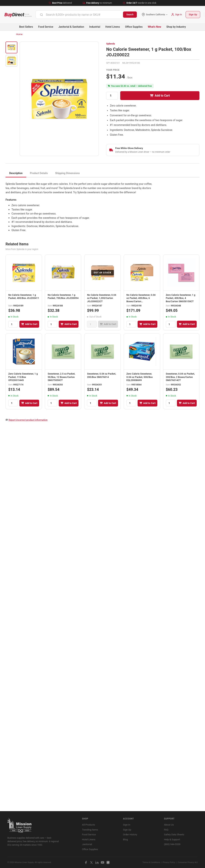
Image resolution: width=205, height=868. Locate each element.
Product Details (39, 173)
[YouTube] (102, 862)
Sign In (127, 825)
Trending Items (90, 830)
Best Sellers (26, 27)
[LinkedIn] (97, 862)
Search (130, 15)
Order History (130, 834)
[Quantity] (112, 96)
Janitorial (87, 844)
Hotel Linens (113, 27)
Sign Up (193, 14)
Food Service (46, 27)
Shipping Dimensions (68, 173)
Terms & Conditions (151, 862)
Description (16, 173)
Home (19, 34)
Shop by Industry (176, 27)
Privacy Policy (169, 862)
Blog (125, 839)
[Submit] (41, 15)
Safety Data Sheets (174, 834)
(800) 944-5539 (172, 844)
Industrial (95, 27)
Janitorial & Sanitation (71, 27)
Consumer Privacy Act (188, 862)
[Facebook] (86, 862)
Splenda (111, 44)
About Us (169, 825)
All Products (88, 825)
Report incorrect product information (28, 420)
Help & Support (172, 839)
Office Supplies (134, 27)
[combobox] (79, 15)
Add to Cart (160, 96)
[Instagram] (108, 862)
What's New (154, 27)
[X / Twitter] (91, 862)
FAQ (166, 830)
